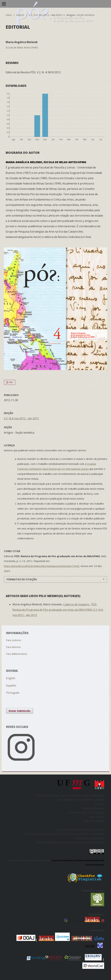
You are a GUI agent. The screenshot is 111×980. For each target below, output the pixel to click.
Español (11, 685)
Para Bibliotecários (17, 654)
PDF (11, 382)
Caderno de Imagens (77, 604)
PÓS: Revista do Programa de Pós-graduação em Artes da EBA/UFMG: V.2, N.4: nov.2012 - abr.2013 (58, 610)
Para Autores (13, 647)
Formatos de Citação (22, 579)
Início (9, 15)
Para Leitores (14, 640)
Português (13, 693)
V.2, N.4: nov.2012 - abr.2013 (45, 15)
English (11, 678)
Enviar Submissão (20, 711)
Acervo (20, 15)
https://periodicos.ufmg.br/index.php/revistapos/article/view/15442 (42, 566)
